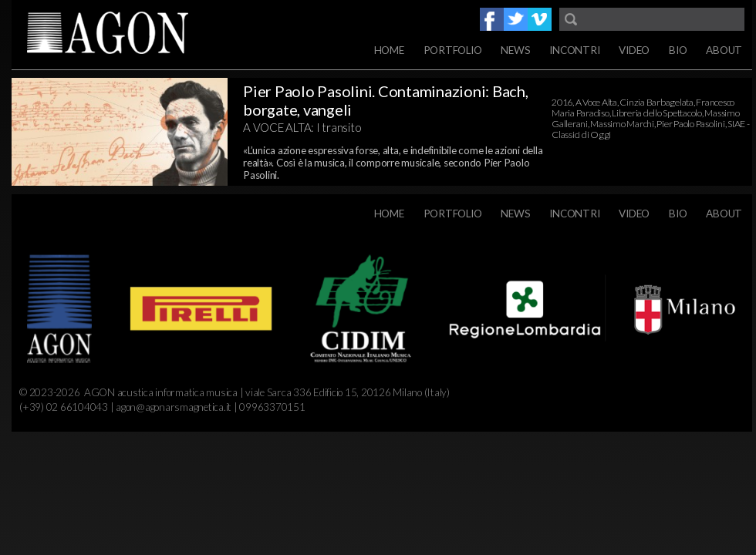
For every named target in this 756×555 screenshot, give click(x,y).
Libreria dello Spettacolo (657, 113)
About (724, 50)
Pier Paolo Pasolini (690, 124)
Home (389, 50)
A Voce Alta (596, 102)
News (515, 50)
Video (634, 50)
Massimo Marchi (622, 124)
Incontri (574, 50)
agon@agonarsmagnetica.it (174, 407)
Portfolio (453, 50)
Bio (678, 50)
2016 (562, 102)
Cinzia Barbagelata (656, 102)
